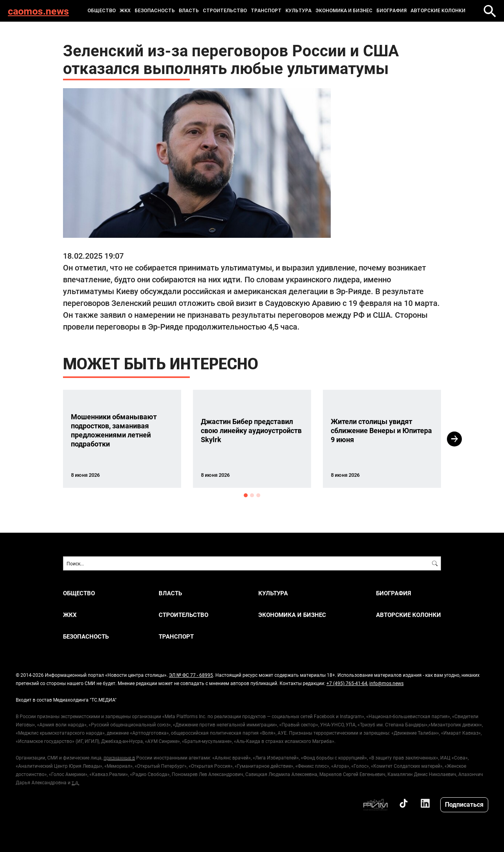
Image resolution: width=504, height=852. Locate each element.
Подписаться (464, 804)
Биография (392, 11)
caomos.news (38, 11)
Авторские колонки (438, 11)
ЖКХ (125, 11)
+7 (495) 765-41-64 (347, 683)
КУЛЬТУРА (298, 11)
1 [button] (246, 495)
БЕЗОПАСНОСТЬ (155, 11)
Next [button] (454, 439)
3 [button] (258, 495)
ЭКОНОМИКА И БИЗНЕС (344, 11)
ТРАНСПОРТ (266, 11)
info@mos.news (386, 683)
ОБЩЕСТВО (102, 11)
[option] (122, 439)
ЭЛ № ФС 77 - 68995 (191, 675)
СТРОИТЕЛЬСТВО (225, 11)
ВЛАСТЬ (189, 11)
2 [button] (252, 495)
